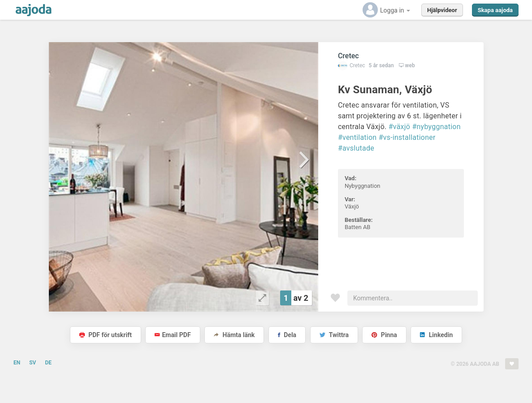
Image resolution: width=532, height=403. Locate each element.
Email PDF (173, 335)
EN (17, 363)
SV (32, 363)
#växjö (400, 127)
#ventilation (357, 137)
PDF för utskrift (106, 335)
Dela (287, 335)
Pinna (384, 335)
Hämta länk (234, 335)
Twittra (334, 335)
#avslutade (356, 148)
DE (48, 363)
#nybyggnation (436, 127)
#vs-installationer (407, 137)
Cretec (348, 56)
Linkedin (436, 335)
